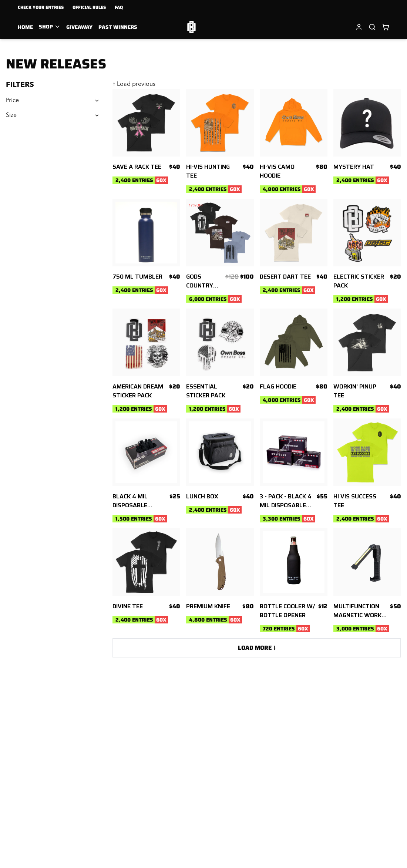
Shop (50, 27)
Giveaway (79, 27)
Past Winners (118, 27)
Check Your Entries (41, 7)
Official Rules (89, 7)
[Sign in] (359, 27)
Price (53, 101)
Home (25, 27)
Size (53, 115)
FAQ (119, 7)
